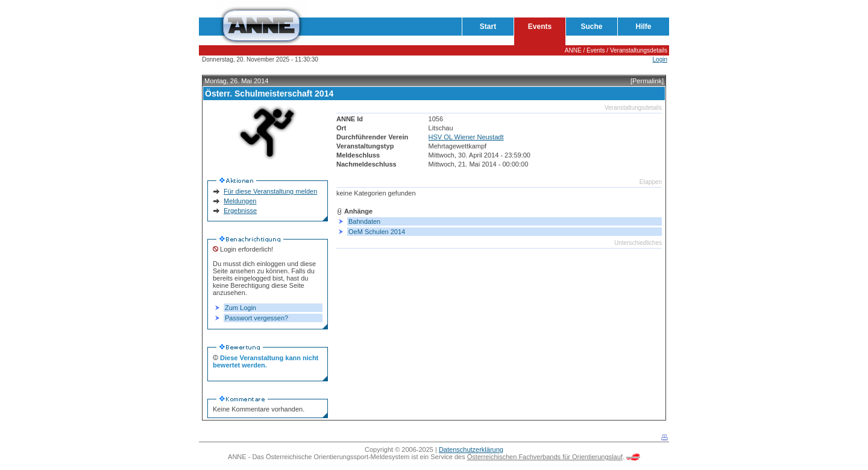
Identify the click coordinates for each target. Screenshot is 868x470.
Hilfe (643, 27)
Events (540, 27)
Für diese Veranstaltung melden (270, 191)
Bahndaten (364, 221)
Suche (591, 27)
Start (488, 27)
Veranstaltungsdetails (639, 50)
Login (660, 59)
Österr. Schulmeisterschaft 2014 (269, 94)
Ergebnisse (240, 211)
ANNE (573, 50)
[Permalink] (647, 81)
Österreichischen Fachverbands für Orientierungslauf (545, 457)
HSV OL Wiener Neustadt (466, 137)
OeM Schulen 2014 (377, 232)
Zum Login (241, 308)
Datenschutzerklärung (471, 449)
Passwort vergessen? (256, 318)
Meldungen (240, 201)
